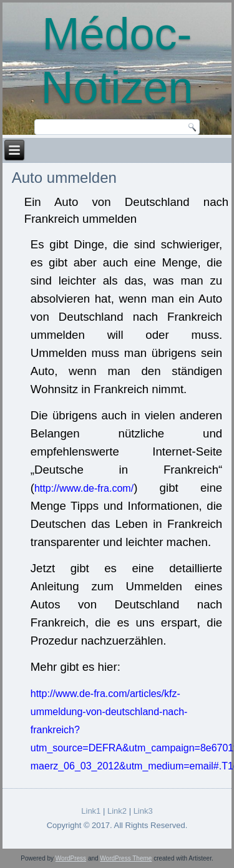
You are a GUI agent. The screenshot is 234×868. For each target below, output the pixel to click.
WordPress (71, 858)
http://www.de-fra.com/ (84, 488)
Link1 (91, 811)
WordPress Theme (126, 858)
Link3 (143, 811)
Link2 (117, 811)
